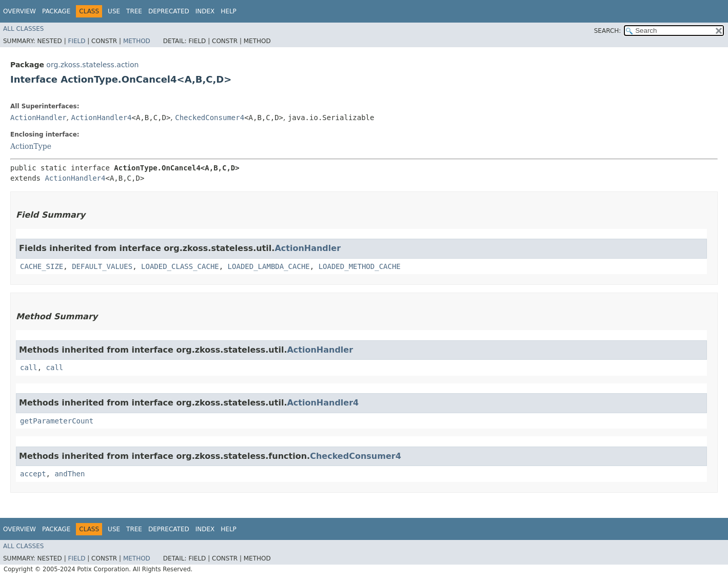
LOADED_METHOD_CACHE (360, 266)
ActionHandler (38, 118)
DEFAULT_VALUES (102, 266)
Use (114, 11)
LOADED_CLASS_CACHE (180, 266)
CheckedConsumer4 (210, 118)
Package (56, 11)
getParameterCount (57, 421)
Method (137, 41)
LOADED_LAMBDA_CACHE (269, 266)
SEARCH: (608, 31)
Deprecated (169, 11)
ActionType (31, 146)
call (29, 368)
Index (205, 11)
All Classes (23, 29)
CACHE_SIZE (42, 266)
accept (33, 474)
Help (229, 11)
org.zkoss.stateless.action (92, 65)
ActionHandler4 (101, 118)
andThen (70, 474)
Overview (19, 11)
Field (76, 41)
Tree (134, 11)
